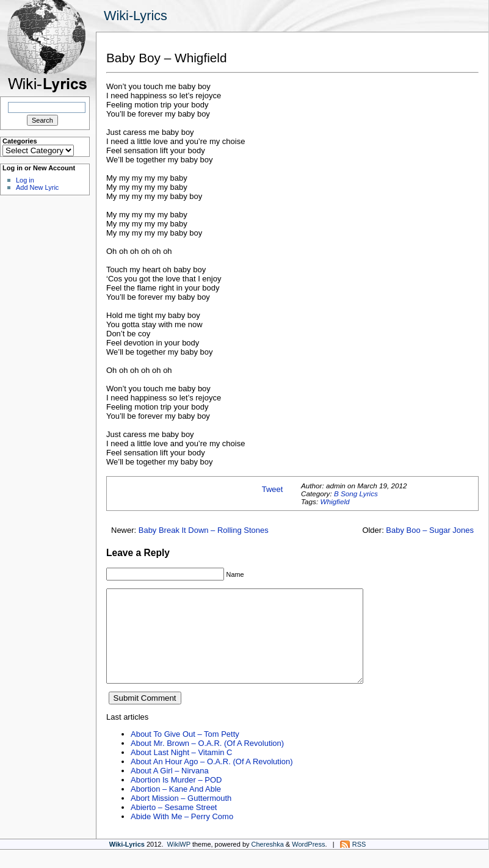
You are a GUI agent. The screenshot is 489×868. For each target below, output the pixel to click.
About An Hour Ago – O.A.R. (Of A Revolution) (212, 780)
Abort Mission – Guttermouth (181, 816)
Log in (25, 180)
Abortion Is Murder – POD (176, 798)
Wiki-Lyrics (136, 16)
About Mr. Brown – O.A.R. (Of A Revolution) (207, 761)
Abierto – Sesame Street (174, 826)
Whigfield (335, 501)
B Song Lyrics (356, 494)
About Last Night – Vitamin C (181, 771)
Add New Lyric (37, 187)
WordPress (308, 863)
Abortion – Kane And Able (176, 807)
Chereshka (268, 863)
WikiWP (179, 863)
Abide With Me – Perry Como (182, 835)
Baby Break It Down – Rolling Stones (204, 530)
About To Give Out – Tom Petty (185, 752)
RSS (359, 863)
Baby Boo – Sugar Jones (430, 530)
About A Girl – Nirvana (170, 789)
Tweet (273, 489)
